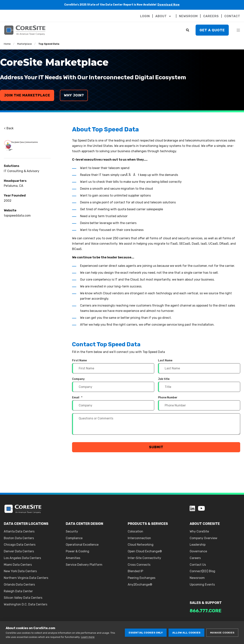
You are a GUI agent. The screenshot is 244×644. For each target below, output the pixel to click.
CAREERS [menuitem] (211, 16)
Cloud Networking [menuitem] (141, 545)
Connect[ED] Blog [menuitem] (202, 571)
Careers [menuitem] (195, 558)
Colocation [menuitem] (135, 531)
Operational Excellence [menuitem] (82, 545)
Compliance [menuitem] (74, 538)
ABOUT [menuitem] (161, 16)
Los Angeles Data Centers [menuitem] (22, 558)
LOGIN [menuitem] (145, 16)
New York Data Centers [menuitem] (20, 571)
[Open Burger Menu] (238, 30)
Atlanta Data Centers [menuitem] (19, 531)
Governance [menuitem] (198, 551)
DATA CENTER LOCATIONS (26, 524)
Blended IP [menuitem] (135, 571)
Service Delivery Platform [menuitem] (84, 565)
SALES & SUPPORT (206, 603)
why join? (74, 95)
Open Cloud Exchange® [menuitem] (145, 551)
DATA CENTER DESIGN (84, 524)
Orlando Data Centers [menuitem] (19, 585)
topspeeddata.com (17, 216)
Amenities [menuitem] (73, 558)
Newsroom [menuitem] (197, 578)
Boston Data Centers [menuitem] (19, 538)
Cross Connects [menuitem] (139, 565)
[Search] (188, 30)
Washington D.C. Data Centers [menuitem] (26, 604)
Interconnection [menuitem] (139, 538)
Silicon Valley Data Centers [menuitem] (23, 598)
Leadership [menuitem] (198, 545)
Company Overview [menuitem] (203, 538)
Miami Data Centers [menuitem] (18, 565)
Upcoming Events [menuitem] (202, 585)
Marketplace (24, 44)
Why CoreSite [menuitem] (199, 531)
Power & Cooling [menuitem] (77, 551)
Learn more (88, 637)
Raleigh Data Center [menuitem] (18, 591)
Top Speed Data (49, 44)
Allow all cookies (186, 633)
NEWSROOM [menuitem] (188, 16)
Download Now (169, 5)
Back (9, 128)
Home (7, 44)
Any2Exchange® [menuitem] (140, 585)
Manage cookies (222, 633)
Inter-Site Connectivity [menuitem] (144, 558)
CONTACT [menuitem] (232, 16)
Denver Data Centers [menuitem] (19, 551)
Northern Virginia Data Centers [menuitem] (26, 578)
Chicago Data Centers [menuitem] (20, 545)
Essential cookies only (146, 633)
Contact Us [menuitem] (198, 565)
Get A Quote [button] (212, 30)
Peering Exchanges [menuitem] (142, 578)
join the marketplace (27, 95)
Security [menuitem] (72, 531)
